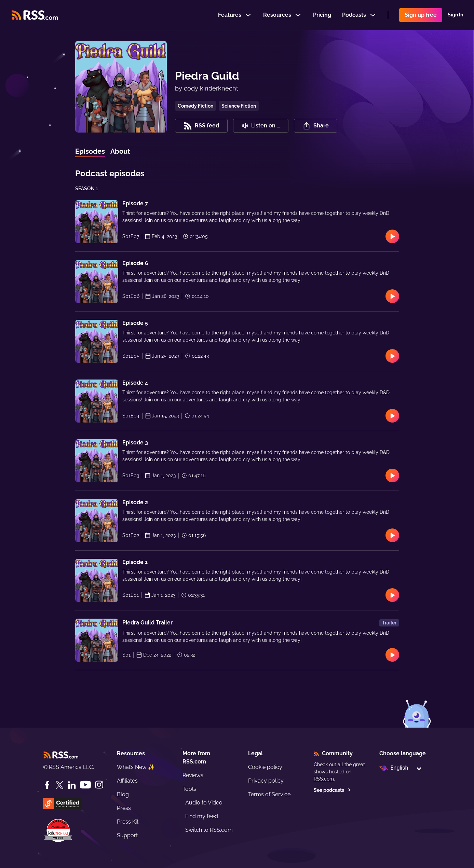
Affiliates (127, 781)
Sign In (455, 15)
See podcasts (332, 790)
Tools (189, 789)
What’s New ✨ (136, 767)
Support (127, 835)
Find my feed (202, 816)
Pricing (322, 15)
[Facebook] (47, 785)
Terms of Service (269, 794)
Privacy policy (266, 781)
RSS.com (324, 779)
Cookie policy (265, 767)
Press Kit (128, 822)
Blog (123, 794)
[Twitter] (59, 785)
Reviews (193, 775)
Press (124, 808)
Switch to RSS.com (209, 830)
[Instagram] (99, 785)
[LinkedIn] (72, 785)
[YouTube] (85, 785)
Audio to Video (204, 803)
